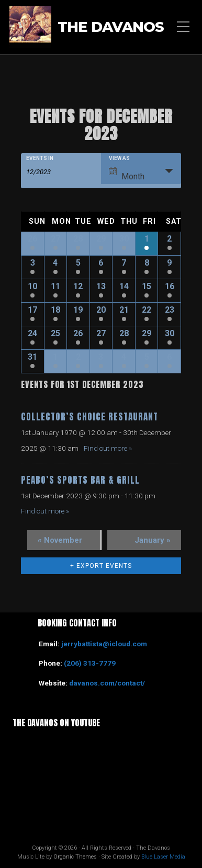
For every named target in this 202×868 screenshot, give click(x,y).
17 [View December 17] (32, 310)
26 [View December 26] (78, 333)
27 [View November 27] (55, 239)
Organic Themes (75, 857)
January (153, 540)
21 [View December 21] (124, 310)
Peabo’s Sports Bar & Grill (80, 480)
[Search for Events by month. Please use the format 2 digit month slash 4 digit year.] (52, 171)
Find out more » (108, 448)
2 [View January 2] (78, 357)
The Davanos (111, 27)
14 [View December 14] (124, 286)
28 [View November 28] (78, 239)
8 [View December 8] (147, 263)
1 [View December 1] (147, 239)
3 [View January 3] (101, 357)
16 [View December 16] (170, 286)
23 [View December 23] (170, 310)
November (60, 540)
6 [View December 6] (101, 263)
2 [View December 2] (169, 239)
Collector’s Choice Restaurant (89, 417)
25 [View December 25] (55, 333)
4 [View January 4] (124, 357)
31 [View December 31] (32, 357)
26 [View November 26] (32, 239)
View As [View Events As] (119, 158)
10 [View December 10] (32, 286)
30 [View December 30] (170, 333)
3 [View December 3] (33, 263)
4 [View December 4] (55, 263)
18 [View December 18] (55, 310)
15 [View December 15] (147, 286)
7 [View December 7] (124, 263)
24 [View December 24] (32, 333)
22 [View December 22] (147, 310)
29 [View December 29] (147, 333)
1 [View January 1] (55, 357)
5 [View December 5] (78, 263)
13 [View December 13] (101, 286)
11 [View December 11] (55, 286)
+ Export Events (101, 566)
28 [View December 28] (124, 333)
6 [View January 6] (169, 357)
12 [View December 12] (78, 286)
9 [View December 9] (169, 263)
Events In (40, 158)
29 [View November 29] (101, 239)
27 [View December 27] (101, 333)
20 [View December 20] (101, 310)
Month (127, 174)
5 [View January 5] (147, 357)
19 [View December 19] (78, 310)
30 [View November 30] (124, 239)
